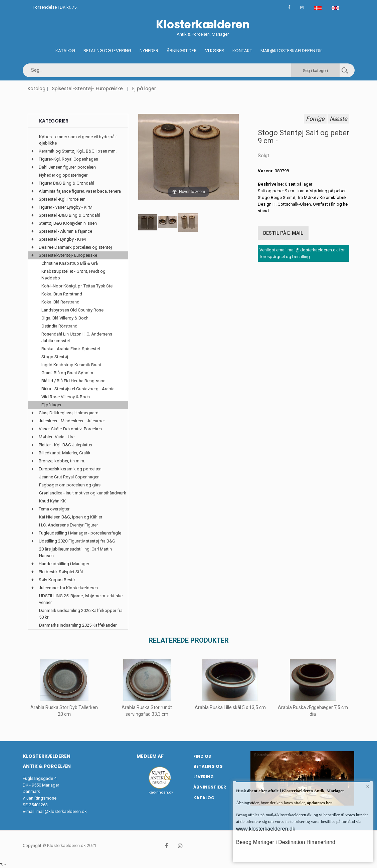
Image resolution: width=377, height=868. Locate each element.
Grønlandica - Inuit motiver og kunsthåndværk (83, 493)
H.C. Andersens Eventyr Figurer (68, 525)
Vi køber (215, 51)
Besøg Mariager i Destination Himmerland (286, 842)
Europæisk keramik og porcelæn (70, 469)
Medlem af (150, 756)
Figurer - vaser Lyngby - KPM (66, 207)
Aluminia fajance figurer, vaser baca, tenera (80, 191)
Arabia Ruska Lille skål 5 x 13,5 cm (230, 707)
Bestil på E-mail (283, 233)
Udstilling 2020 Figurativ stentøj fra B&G (77, 541)
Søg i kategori (315, 71)
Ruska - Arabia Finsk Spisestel (71, 349)
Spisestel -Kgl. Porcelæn (62, 199)
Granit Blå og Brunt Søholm (67, 373)
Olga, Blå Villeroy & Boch (65, 318)
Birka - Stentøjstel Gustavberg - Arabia (78, 389)
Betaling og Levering (107, 51)
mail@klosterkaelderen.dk (62, 811)
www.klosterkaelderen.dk (266, 829)
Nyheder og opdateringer (63, 175)
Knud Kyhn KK (52, 501)
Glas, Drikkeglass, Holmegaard (69, 413)
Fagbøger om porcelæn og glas (70, 485)
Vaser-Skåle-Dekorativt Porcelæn (70, 429)
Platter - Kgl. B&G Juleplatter (66, 445)
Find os (202, 756)
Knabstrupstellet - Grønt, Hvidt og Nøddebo (73, 275)
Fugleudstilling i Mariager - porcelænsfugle (80, 533)
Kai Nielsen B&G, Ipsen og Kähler (71, 517)
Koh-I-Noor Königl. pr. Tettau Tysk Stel (77, 286)
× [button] (368, 787)
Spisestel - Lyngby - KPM (62, 239)
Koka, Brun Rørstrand (62, 294)
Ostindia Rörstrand (59, 326)
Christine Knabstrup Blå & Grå (70, 263)
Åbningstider (182, 51)
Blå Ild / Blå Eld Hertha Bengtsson (73, 381)
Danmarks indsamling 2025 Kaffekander (78, 625)
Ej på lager (144, 88)
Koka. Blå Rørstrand (60, 302)
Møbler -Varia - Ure (57, 437)
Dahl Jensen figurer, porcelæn (67, 167)
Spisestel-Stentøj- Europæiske (87, 88)
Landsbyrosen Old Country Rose (72, 310)
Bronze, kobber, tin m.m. (62, 461)
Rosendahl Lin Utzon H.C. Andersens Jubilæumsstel (77, 337)
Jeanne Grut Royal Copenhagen (69, 477)
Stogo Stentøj (55, 357)
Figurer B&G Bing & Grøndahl (66, 183)
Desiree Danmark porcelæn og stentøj (75, 247)
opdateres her (319, 803)
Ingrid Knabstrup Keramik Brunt (71, 365)
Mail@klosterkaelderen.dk (291, 51)
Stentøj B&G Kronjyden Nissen (68, 223)
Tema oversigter (54, 509)
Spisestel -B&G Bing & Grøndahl (69, 215)
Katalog (65, 51)
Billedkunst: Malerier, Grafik (65, 453)
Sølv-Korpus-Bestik (57, 580)
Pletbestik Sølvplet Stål (61, 572)
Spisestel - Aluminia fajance (65, 231)
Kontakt (242, 51)
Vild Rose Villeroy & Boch (66, 397)
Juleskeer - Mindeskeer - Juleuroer (72, 421)
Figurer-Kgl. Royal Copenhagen (68, 159)
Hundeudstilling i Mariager (64, 564)
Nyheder (149, 51)
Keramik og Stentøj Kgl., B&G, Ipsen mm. (78, 151)
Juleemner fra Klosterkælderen (68, 588)
